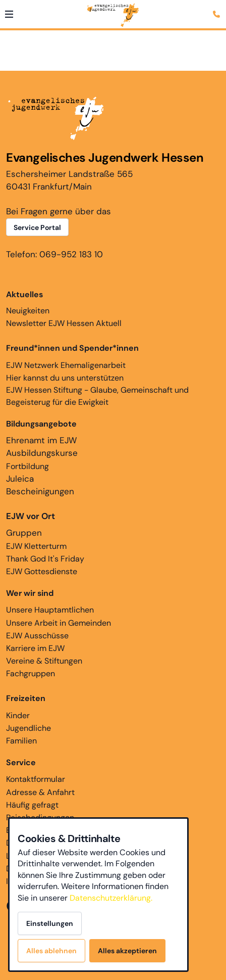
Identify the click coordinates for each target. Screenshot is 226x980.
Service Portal (37, 227)
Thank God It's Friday (45, 559)
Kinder (18, 715)
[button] (9, 14)
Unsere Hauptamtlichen (50, 610)
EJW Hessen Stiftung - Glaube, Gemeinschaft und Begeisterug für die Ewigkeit (97, 396)
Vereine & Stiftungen (44, 661)
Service (21, 762)
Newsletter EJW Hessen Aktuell (64, 323)
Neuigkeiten (28, 302)
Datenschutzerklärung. (111, 898)
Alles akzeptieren (127, 951)
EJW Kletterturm (36, 546)
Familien (21, 741)
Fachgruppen (31, 673)
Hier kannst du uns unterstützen (65, 378)
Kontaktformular (36, 779)
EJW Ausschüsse (37, 636)
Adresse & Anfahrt (40, 792)
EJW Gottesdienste (42, 571)
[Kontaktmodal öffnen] (218, 8)
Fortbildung (27, 466)
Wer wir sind (30, 593)
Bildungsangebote (41, 424)
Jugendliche (29, 728)
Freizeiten (26, 698)
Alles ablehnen (51, 951)
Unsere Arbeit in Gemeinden (59, 623)
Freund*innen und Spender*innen (72, 348)
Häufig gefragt (32, 805)
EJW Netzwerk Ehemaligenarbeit (66, 365)
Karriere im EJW (35, 648)
